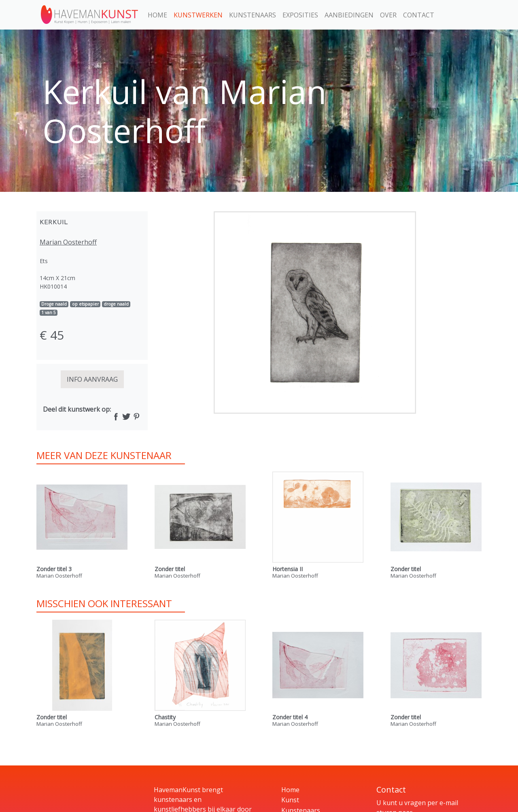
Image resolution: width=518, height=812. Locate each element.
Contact (419, 15)
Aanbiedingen (349, 15)
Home (157, 15)
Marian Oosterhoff (68, 242)
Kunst (290, 800)
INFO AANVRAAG (92, 379)
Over (388, 15)
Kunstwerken (198, 15)
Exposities (300, 15)
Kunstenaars (253, 15)
